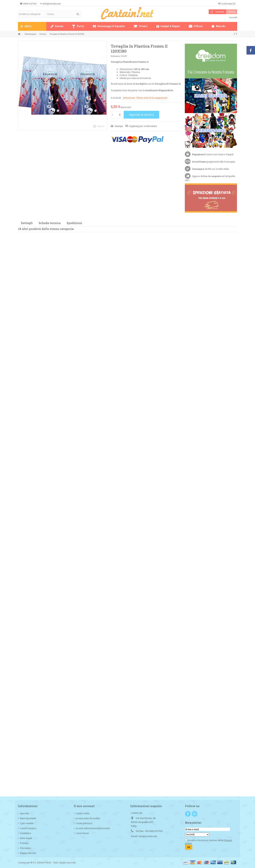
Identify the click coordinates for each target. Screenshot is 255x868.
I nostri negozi (28, 828)
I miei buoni (82, 833)
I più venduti (27, 823)
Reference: (116, 56)
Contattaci (25, 833)
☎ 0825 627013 (28, 4)
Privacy (24, 843)
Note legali (26, 838)
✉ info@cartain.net (50, 4)
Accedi (233, 17)
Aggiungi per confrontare (143, 126)
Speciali (24, 813)
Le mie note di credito (88, 818)
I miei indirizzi (84, 823)
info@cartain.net (148, 836)
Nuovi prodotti (28, 818)
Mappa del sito (28, 853)
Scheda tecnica (50, 223)
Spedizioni (74, 223)
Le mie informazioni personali (93, 828)
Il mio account (84, 806)
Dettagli (27, 223)
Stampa (119, 126)
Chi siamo (26, 848)
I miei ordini (83, 813)
